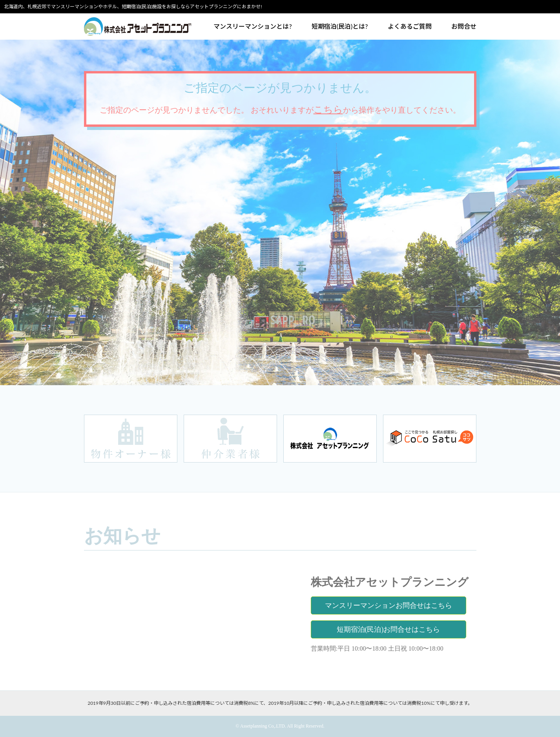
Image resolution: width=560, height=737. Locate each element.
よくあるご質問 (410, 26)
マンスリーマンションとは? (253, 26)
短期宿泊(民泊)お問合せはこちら (389, 629)
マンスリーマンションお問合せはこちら (389, 605)
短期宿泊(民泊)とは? (340, 26)
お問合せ (464, 26)
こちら (328, 110)
